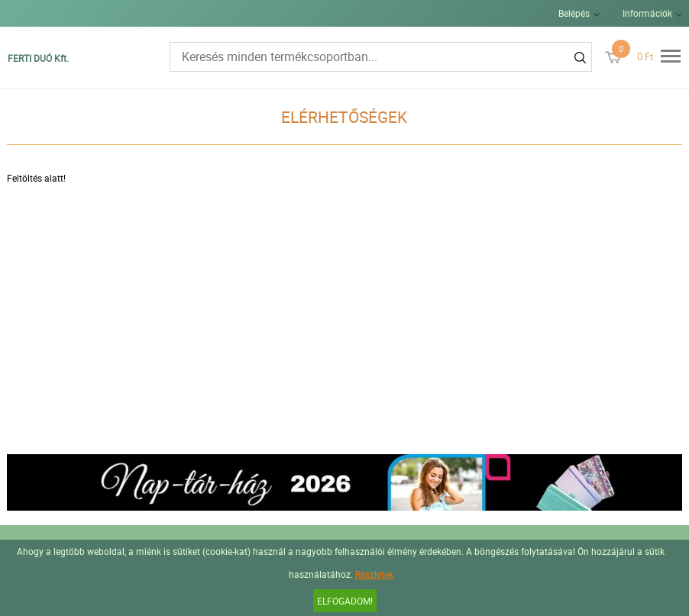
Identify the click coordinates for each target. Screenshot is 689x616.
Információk (647, 13)
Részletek (374, 574)
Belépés (574, 13)
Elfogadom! (345, 601)
